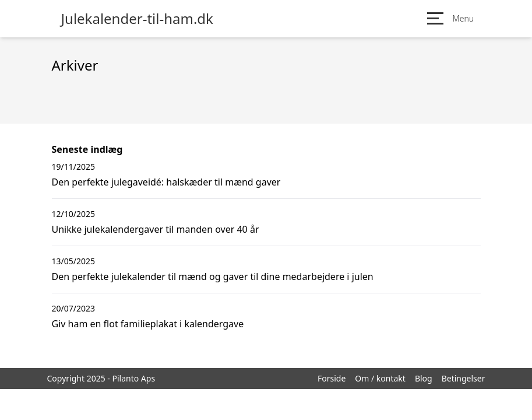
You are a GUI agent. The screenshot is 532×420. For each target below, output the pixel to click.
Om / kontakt (380, 378)
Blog (424, 378)
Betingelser (464, 378)
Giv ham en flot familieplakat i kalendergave (148, 324)
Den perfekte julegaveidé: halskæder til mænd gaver (166, 182)
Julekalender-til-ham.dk (137, 19)
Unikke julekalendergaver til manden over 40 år (156, 229)
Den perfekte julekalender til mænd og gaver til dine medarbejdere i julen (213, 276)
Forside (332, 378)
